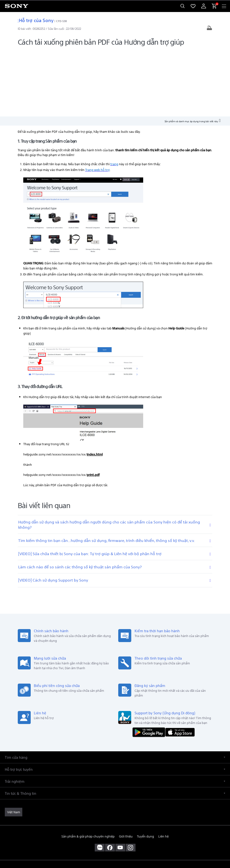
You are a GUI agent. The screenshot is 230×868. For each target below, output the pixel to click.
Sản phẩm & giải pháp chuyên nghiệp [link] (88, 769)
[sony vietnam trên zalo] (100, 781)
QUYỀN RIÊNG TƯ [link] (115, 840)
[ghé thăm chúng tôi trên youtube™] (120, 781)
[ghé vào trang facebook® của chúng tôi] (110, 781)
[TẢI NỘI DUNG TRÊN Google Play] (150, 665)
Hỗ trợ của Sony (36, 20)
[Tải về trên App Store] (180, 665)
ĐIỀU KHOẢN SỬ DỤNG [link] (115, 834)
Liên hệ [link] (163, 769)
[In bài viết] (209, 28)
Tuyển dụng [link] (145, 769)
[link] (14, 745)
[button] (115, 690)
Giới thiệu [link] (126, 769)
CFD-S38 (62, 21)
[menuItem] (193, 6)
